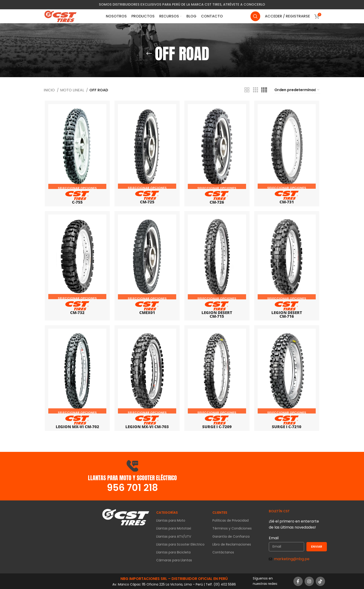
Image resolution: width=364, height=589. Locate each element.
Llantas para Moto (171, 520)
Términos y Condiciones (232, 528)
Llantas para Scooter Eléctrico (180, 544)
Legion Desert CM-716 (288, 312)
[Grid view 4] (264, 90)
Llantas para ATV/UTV (174, 536)
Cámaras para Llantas (174, 560)
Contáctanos (223, 552)
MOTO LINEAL (73, 90)
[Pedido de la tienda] (297, 90)
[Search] (255, 20)
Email (274, 538)
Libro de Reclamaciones (232, 544)
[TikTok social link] (320, 581)
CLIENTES (220, 512)
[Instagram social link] (309, 581)
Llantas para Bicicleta (173, 552)
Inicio (50, 90)
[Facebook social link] (298, 581)
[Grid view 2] (247, 90)
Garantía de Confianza (231, 536)
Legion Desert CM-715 (217, 312)
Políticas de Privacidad (231, 520)
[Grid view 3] (256, 90)
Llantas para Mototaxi (174, 528)
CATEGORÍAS (167, 512)
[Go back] (149, 54)
